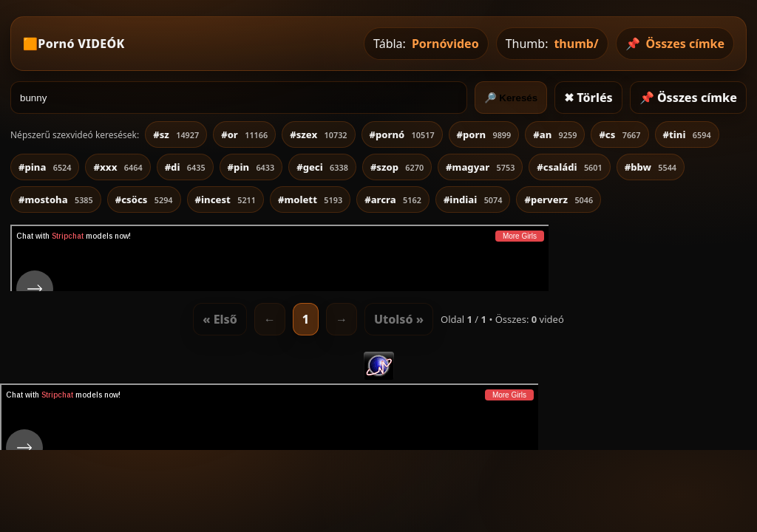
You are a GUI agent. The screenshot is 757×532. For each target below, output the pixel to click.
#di (185, 167)
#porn (484, 134)
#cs (619, 134)
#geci (322, 167)
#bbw (651, 167)
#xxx (118, 167)
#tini (687, 134)
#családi (569, 167)
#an (555, 134)
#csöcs (144, 199)
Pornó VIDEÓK (81, 44)
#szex (318, 134)
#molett (310, 199)
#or (244, 134)
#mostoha (56, 199)
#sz (176, 134)
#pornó (402, 134)
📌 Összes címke (688, 98)
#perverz (559, 199)
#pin (251, 167)
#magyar (480, 167)
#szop (397, 167)
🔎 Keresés (511, 98)
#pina (45, 167)
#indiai (473, 199)
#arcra (393, 199)
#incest (225, 199)
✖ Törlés (588, 98)
